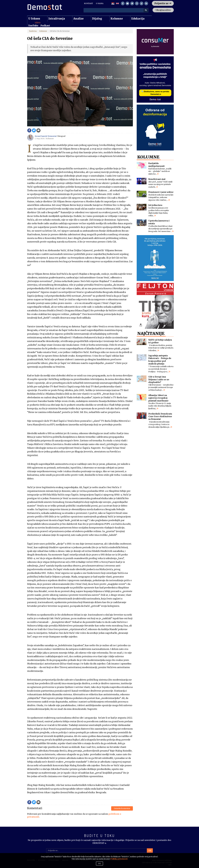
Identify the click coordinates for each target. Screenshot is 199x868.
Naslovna (33, 31)
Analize (78, 19)
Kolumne (117, 19)
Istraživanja (57, 19)
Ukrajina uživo (163, 10)
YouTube (33, 26)
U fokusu (34, 19)
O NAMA (100, 3)
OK (150, 851)
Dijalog (97, 19)
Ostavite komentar (122, 808)
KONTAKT (89, 3)
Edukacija (138, 19)
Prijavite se (163, 3)
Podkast (45, 26)
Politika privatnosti (119, 859)
